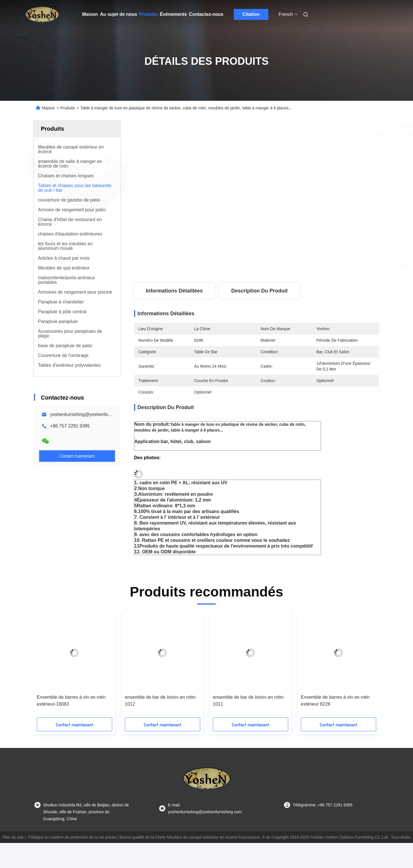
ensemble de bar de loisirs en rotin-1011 (249, 701)
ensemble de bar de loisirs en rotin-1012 (161, 701)
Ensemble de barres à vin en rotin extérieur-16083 (71, 701)
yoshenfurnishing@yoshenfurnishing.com (92, 414)
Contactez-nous (206, 14)
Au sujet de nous (119, 14)
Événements (173, 14)
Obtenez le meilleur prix (298, 264)
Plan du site (13, 837)
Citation (251, 14)
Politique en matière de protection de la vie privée (72, 837)
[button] (45, 666)
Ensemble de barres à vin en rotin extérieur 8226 (335, 701)
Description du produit (259, 291)
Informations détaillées (174, 291)
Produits (149, 14)
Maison (90, 14)
